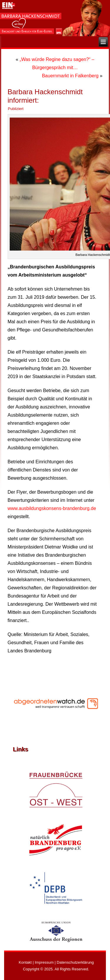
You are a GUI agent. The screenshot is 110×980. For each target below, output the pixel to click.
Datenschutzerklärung (75, 962)
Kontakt (25, 962)
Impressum (44, 962)
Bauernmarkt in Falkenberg (70, 76)
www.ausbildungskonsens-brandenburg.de (52, 508)
